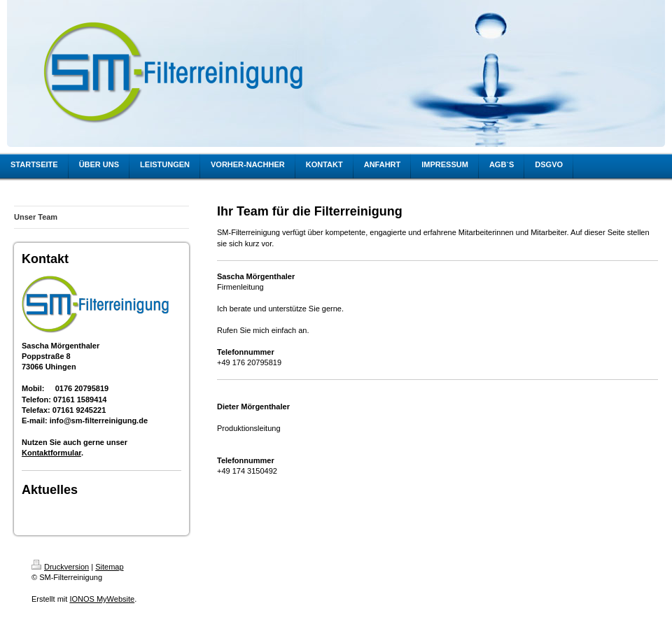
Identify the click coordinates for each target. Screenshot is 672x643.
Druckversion (60, 567)
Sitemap (109, 567)
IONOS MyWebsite (102, 599)
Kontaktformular (51, 453)
